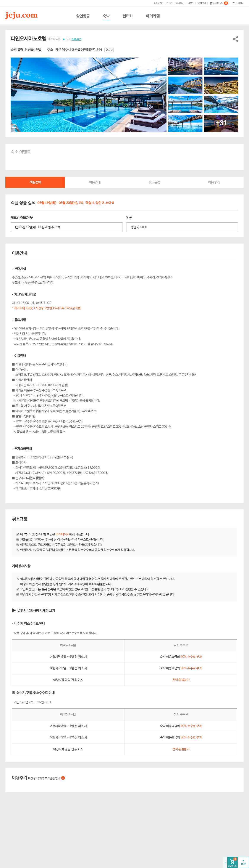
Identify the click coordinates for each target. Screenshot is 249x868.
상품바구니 (219, 3)
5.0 (74, 39)
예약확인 (180, 3)
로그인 (169, 3)
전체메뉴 (238, 3)
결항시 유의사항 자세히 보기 (36, 611)
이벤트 (191, 3)
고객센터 (202, 3)
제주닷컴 (22, 16)
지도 (109, 50)
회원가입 (158, 3)
